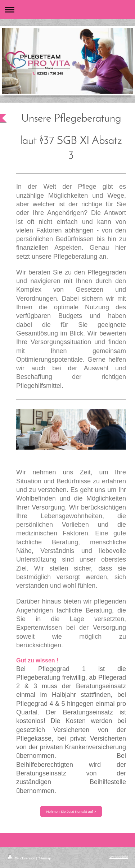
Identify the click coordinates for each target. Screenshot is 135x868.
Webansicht (119, 857)
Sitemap (45, 858)
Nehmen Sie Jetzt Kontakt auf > (71, 811)
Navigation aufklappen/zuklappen (67, 10)
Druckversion (22, 858)
